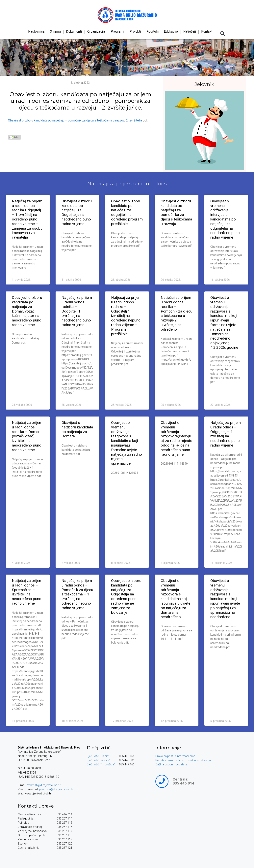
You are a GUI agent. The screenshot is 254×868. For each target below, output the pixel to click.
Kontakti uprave (36, 806)
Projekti (135, 32)
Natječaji (190, 32)
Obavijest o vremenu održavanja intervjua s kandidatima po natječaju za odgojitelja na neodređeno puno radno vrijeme (225, 219)
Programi (117, 32)
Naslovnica (36, 32)
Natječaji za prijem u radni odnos (127, 184)
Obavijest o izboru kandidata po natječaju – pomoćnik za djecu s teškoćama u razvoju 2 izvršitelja (75, 120)
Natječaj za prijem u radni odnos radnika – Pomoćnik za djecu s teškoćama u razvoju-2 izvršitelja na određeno (177, 313)
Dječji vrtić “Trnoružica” (101, 764)
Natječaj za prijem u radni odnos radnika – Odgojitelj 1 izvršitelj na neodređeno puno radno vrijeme (77, 311)
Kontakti (207, 32)
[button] (223, 34)
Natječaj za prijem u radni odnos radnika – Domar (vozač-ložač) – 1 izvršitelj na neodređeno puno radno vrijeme (27, 436)
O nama (55, 32)
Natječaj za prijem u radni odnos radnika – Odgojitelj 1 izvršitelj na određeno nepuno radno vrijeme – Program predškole (126, 316)
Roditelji (152, 32)
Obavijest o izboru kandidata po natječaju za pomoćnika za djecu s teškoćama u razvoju (176, 212)
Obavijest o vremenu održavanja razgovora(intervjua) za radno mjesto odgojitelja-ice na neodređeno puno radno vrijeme (177, 438)
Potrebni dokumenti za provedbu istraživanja (183, 760)
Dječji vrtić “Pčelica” (99, 760)
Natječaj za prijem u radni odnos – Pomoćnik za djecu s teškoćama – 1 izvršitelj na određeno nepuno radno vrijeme (77, 594)
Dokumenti (74, 32)
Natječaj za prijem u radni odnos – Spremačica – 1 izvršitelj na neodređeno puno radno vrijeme (27, 592)
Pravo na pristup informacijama (175, 756)
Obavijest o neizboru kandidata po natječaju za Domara (77, 429)
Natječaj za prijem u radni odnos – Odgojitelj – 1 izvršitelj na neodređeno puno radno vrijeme (226, 434)
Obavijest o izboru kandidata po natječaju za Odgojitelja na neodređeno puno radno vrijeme (77, 212)
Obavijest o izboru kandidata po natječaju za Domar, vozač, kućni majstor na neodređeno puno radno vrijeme (27, 311)
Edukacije (171, 32)
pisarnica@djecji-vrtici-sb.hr (56, 789)
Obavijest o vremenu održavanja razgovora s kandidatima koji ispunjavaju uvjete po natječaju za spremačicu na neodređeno (225, 599)
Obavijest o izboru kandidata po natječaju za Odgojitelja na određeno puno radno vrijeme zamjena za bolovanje (126, 597)
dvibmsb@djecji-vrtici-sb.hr (44, 785)
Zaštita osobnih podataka (171, 764)
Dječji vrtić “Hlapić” (98, 756)
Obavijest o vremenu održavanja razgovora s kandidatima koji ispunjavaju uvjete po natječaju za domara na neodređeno (176, 599)
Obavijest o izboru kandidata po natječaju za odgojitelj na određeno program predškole (127, 212)
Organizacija (96, 32)
